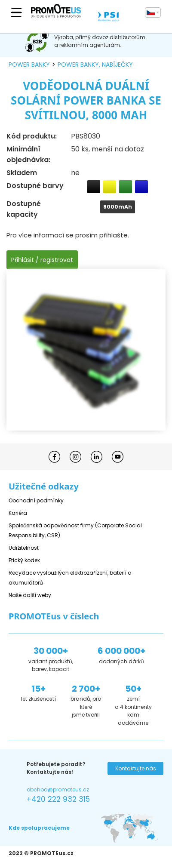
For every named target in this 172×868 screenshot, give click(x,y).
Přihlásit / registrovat (42, 260)
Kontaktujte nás (136, 768)
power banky (29, 65)
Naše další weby (30, 595)
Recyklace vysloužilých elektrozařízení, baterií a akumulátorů (70, 578)
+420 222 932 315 (58, 799)
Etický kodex (24, 560)
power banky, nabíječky (95, 65)
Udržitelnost (24, 548)
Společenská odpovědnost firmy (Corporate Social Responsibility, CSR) (75, 530)
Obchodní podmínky (36, 500)
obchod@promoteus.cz (58, 790)
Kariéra (18, 513)
